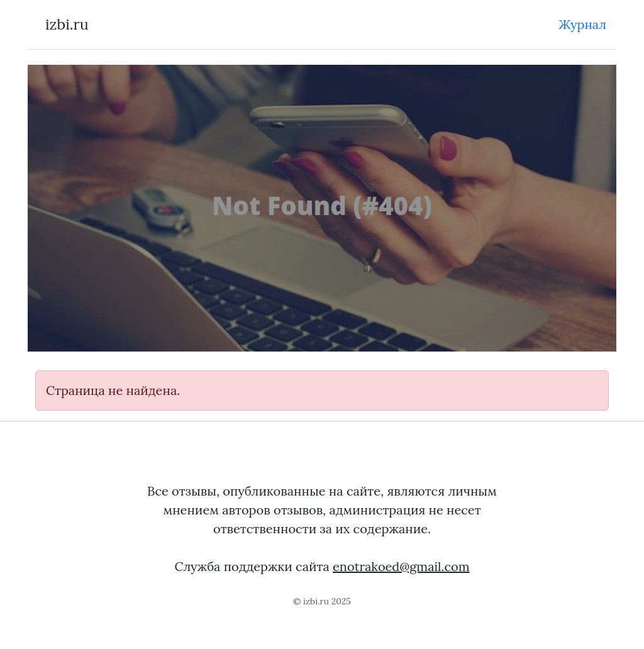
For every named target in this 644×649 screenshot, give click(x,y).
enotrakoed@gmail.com (401, 566)
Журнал (582, 24)
